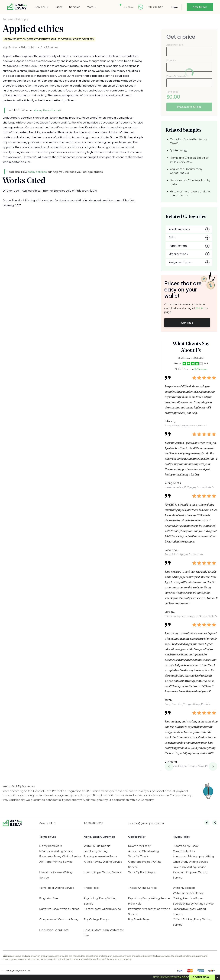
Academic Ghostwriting (144, 851)
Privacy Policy (181, 837)
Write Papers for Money (188, 893)
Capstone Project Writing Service (145, 864)
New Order (200, 7)
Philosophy (22, 19)
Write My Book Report (143, 872)
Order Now (202, 977)
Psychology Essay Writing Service (100, 901)
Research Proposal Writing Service (190, 875)
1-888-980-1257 (154, 7)
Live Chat (128, 7)
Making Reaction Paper (188, 898)
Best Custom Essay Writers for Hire (104, 933)
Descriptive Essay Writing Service (189, 911)
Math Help (135, 904)
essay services (37, 172)
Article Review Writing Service (103, 862)
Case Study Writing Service (191, 862)
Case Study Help (184, 851)
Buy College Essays (96, 919)
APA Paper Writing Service (56, 862)
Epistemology (179, 150)
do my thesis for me (47, 110)
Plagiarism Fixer (49, 898)
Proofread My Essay (186, 846)
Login (175, 7)
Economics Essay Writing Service (60, 856)
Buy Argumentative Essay (100, 856)
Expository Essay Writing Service (149, 898)
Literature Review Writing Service (56, 875)
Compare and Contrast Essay (59, 919)
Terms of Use (48, 837)
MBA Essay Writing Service (56, 851)
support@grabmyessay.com (146, 823)
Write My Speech (184, 888)
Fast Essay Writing (96, 851)
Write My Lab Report (97, 846)
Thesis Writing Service (143, 888)
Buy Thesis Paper (139, 919)
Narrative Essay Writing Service (59, 909)
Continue (187, 323)
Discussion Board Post (54, 930)
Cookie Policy (137, 837)
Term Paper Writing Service (57, 888)
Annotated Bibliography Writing (193, 856)
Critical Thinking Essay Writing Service (192, 922)
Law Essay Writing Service (190, 867)
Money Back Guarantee (99, 837)
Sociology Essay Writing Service (193, 904)
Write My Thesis (138, 856)
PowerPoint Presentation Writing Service (149, 911)
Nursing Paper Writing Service (103, 872)
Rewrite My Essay (139, 846)
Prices (59, 7)
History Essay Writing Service (102, 909)
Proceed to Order (189, 107)
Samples (75, 7)
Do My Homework (51, 846)
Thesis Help (91, 888)
